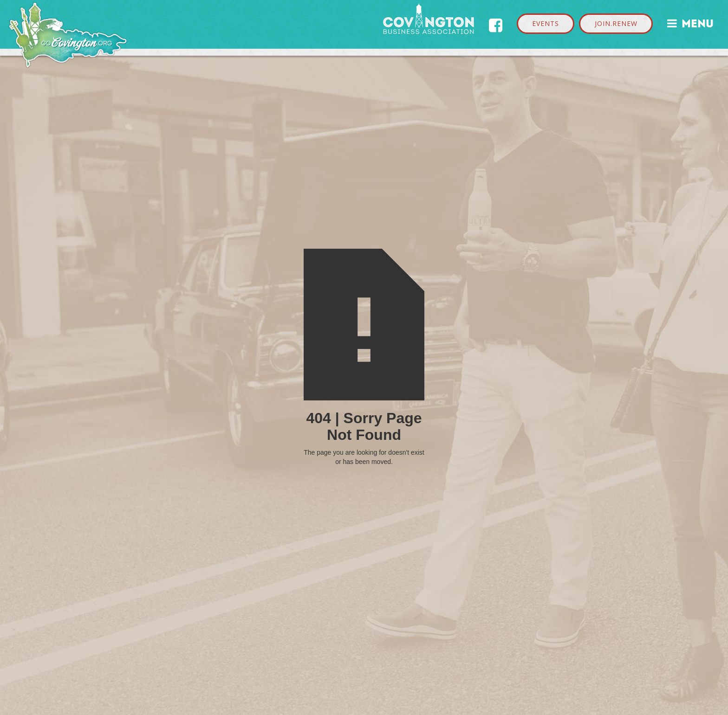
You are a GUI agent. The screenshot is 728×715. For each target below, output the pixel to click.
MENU (690, 23)
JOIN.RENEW (616, 23)
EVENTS (546, 23)
